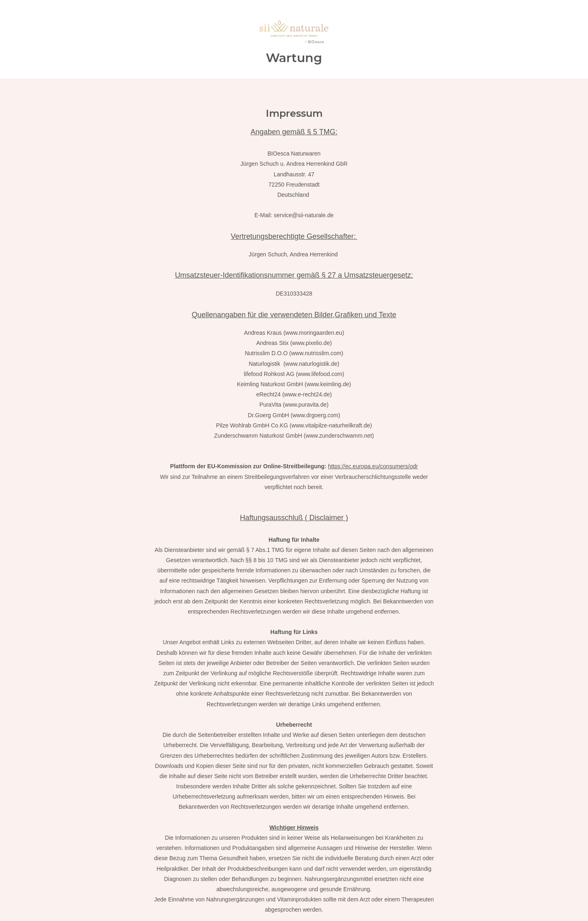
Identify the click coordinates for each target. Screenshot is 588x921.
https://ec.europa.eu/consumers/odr (373, 466)
